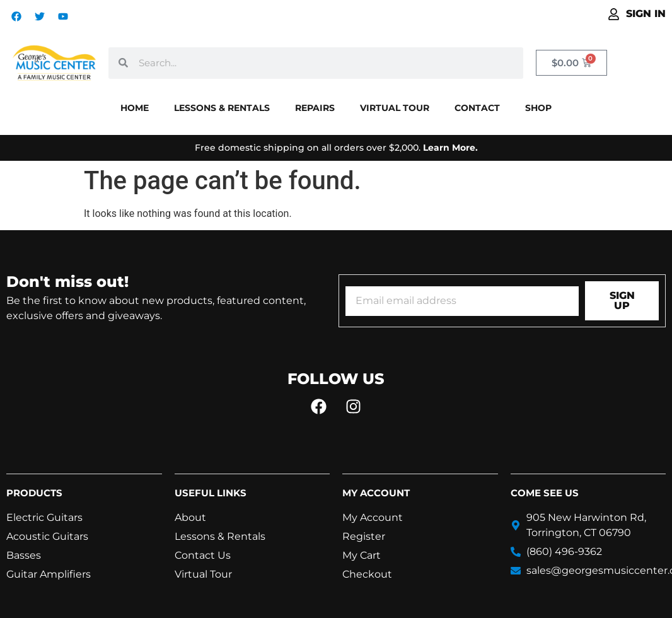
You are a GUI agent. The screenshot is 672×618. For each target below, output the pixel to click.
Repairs (315, 108)
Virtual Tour (395, 108)
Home (135, 108)
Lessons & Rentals (222, 108)
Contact (477, 108)
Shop (538, 108)
